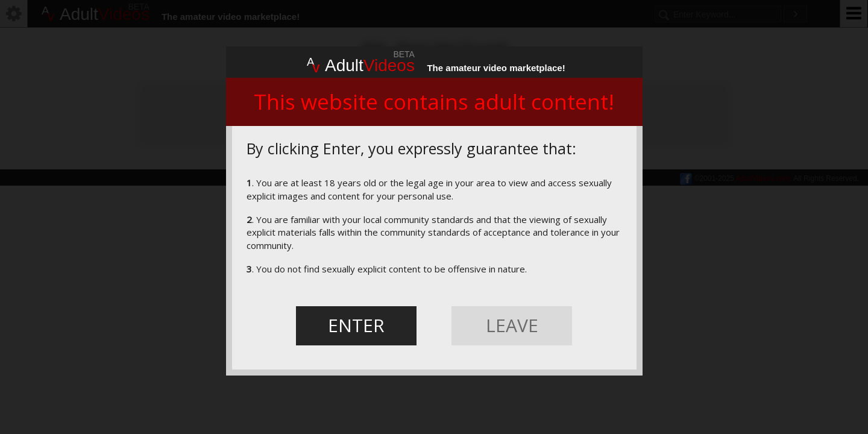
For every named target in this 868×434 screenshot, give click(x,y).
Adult (361, 64)
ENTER (356, 325)
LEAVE (512, 325)
